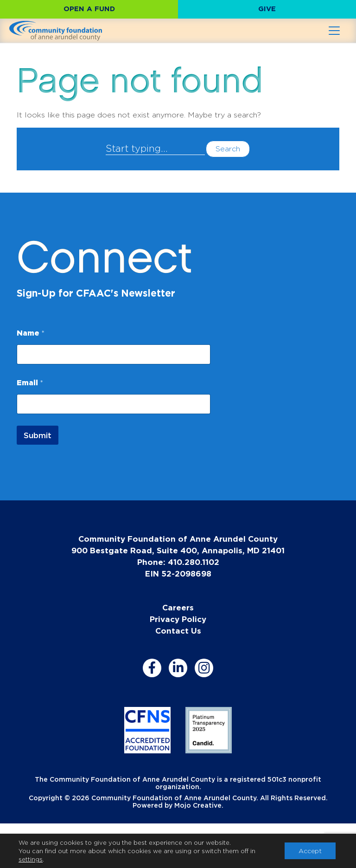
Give (267, 9)
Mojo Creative (198, 805)
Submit (38, 435)
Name (31, 333)
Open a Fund (89, 9)
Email (30, 382)
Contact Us (178, 631)
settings (31, 859)
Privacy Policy (178, 619)
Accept (310, 851)
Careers (178, 607)
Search (228, 149)
